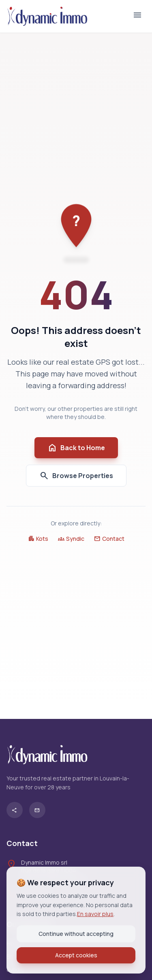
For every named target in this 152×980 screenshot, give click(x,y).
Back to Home (76, 448)
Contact (109, 539)
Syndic (71, 539)
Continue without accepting (76, 934)
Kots (38, 539)
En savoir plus (95, 914)
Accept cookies (76, 955)
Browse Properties (76, 476)
